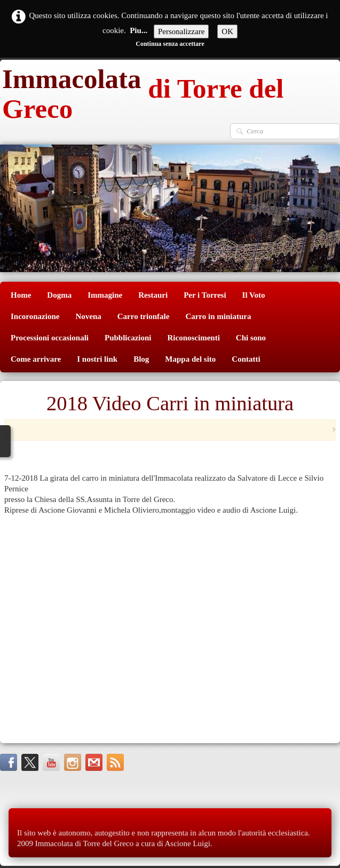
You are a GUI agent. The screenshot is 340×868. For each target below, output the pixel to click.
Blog (141, 359)
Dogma (59, 295)
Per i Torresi (205, 295)
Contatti (246, 359)
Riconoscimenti (194, 338)
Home (21, 295)
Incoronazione (35, 316)
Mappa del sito (190, 359)
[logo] (170, 91)
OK (227, 31)
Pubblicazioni (128, 338)
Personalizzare (181, 31)
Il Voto (254, 295)
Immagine (105, 295)
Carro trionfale (144, 316)
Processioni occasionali (50, 338)
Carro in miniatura (218, 316)
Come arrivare (36, 359)
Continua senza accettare (170, 44)
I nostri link (97, 359)
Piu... (139, 30)
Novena (88, 316)
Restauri (153, 295)
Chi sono (251, 338)
